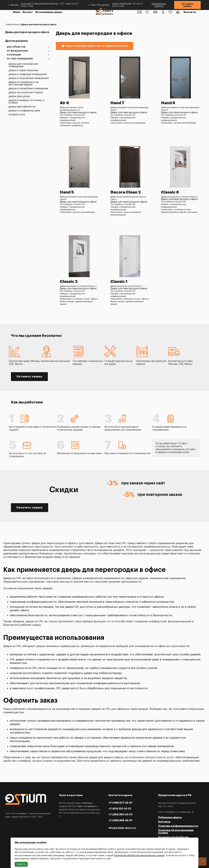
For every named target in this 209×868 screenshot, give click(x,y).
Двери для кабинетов (22, 107)
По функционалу (17, 51)
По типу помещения (20, 59)
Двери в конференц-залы (24, 111)
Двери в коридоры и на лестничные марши (23, 83)
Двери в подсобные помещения (29, 78)
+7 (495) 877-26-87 (121, 803)
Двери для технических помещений (23, 65)
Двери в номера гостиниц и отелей (26, 102)
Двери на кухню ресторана (26, 93)
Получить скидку (30, 508)
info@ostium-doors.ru (159, 5)
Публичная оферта (170, 817)
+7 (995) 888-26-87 (121, 820)
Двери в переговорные (23, 70)
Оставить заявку (187, 5)
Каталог (28, 12)
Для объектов (16, 47)
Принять (21, 864)
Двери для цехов (19, 96)
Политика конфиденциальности (178, 826)
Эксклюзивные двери (48, 12)
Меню (17, 12)
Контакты (190, 12)
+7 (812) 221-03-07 (120, 809)
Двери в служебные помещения (28, 89)
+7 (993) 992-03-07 (121, 815)
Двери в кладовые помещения (28, 74)
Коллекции (14, 55)
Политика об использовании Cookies (176, 832)
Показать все (17, 115)
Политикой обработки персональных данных (139, 856)
